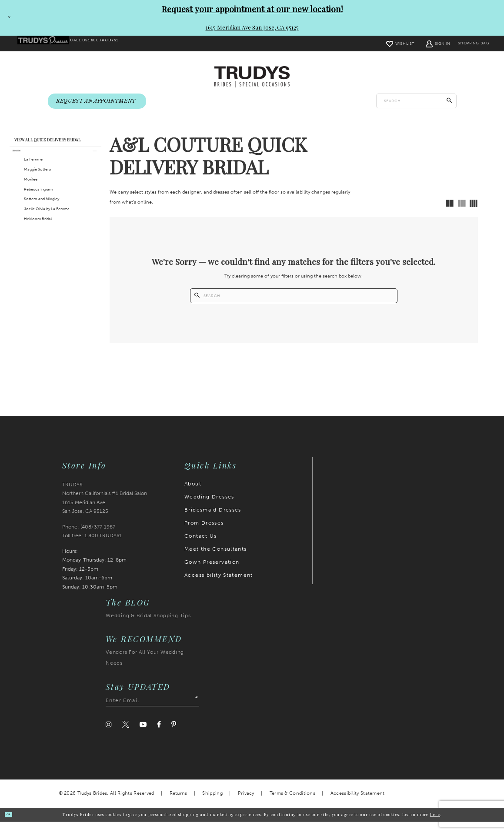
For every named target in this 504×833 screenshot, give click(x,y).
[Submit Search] (449, 102)
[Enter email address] (152, 712)
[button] (420, 43)
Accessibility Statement (219, 586)
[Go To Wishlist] (383, 43)
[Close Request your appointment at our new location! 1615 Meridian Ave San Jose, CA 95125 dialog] (7, 18)
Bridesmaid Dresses (213, 521)
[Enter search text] (416, 102)
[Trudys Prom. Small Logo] (48, 44)
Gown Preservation (212, 573)
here (435, 826)
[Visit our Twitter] (126, 736)
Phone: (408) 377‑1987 (89, 538)
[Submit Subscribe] (193, 712)
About (193, 495)
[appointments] (97, 102)
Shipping (212, 805)
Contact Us (201, 547)
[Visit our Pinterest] (174, 736)
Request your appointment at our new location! (252, 9)
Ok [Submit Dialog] (13, 825)
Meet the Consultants (216, 560)
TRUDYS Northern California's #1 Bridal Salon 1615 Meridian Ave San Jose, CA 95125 (105, 509)
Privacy (246, 805)
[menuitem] (48, 44)
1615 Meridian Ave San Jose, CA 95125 (252, 27)
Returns (179, 805)
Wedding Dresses (209, 508)
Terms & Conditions (292, 805)
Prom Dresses (204, 534)
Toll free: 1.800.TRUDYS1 (92, 547)
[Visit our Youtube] (143, 736)
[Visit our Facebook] (159, 736)
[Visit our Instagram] (109, 736)
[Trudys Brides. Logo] (252, 77)
